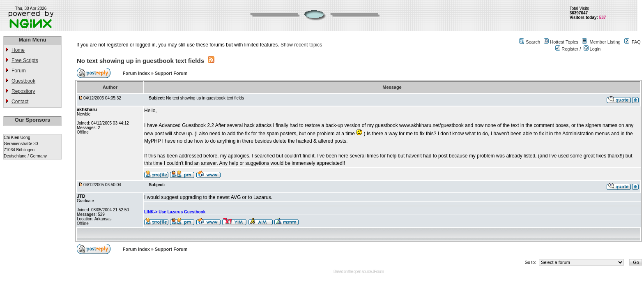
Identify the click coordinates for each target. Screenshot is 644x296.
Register (567, 49)
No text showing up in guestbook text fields (140, 61)
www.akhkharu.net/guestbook (431, 125)
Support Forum (171, 73)
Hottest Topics (564, 42)
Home (18, 50)
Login (592, 49)
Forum (19, 71)
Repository (23, 91)
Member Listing (605, 42)
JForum (378, 272)
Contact (20, 102)
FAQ (636, 42)
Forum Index (137, 73)
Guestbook (23, 81)
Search (533, 42)
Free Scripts (25, 60)
